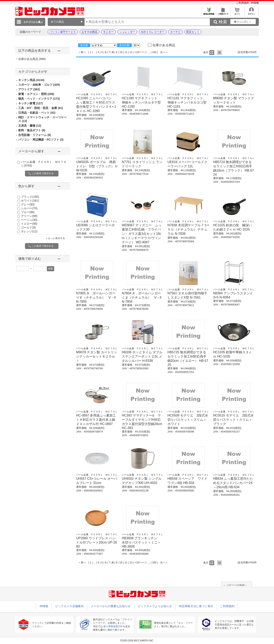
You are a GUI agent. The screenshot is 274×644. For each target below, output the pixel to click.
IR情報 (255, 3)
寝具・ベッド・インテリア (39, 99)
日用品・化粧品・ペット (37, 113)
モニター (108, 32)
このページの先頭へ (236, 585)
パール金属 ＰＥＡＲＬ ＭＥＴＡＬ (97, 94)
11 (126, 52)
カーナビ (175, 32)
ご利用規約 (243, 3)
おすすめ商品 (90, 32)
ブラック (30, 197)
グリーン (29, 216)
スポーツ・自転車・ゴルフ (39, 85)
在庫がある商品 (32, 59)
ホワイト (30, 201)
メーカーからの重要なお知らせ (111, 606)
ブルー (28, 212)
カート (237, 13)
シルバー (29, 208)
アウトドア (29, 89)
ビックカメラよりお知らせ (155, 606)
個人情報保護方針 (113, 626)
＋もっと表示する (55, 238)
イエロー (29, 224)
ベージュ (29, 220)
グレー (28, 204)
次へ (163, 52)
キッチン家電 (31, 103)
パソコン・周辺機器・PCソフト (41, 140)
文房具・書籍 (30, 126)
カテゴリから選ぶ (33, 22)
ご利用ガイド (223, 13)
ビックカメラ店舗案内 (69, 606)
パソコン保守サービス (63, 32)
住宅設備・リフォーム (35, 135)
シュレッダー (127, 32)
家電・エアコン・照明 (36, 94)
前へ (83, 52)
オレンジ (29, 231)
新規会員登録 (209, 13)
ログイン (251, 13)
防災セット (193, 32)
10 (121, 52)
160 (154, 52)
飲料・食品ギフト (32, 130)
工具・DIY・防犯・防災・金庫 (41, 108)
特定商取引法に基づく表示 (196, 606)
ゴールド (28, 227)
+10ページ (141, 52)
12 (131, 52)
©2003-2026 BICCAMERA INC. (137, 641)
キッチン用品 (31, 80)
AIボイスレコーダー (153, 32)
